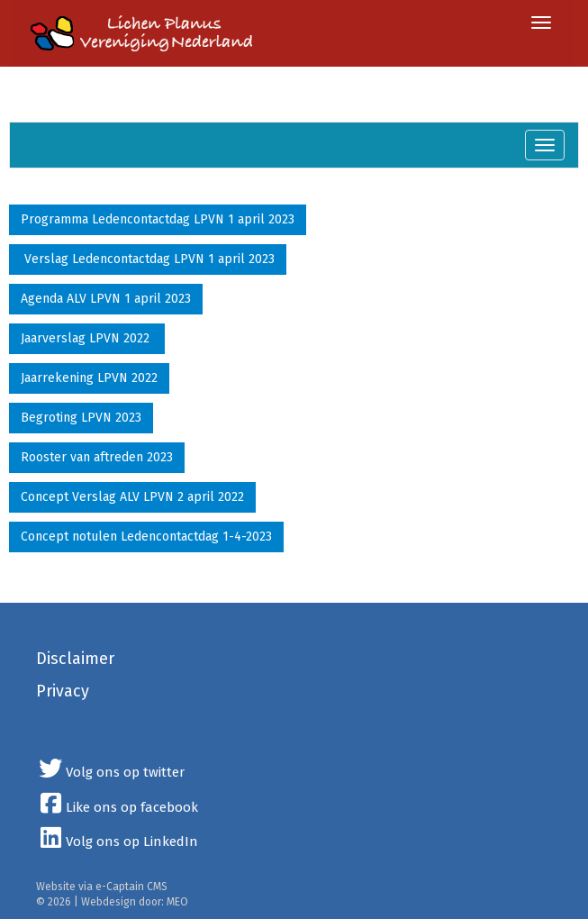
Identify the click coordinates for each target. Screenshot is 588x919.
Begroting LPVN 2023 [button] (81, 418)
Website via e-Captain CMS (102, 887)
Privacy (63, 691)
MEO (177, 902)
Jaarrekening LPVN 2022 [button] (89, 378)
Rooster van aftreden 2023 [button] (97, 457)
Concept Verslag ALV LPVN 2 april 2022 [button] (132, 497)
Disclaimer (75, 659)
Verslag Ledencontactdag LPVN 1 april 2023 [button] (148, 259)
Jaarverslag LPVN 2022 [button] (87, 338)
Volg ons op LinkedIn (117, 842)
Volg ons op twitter (110, 772)
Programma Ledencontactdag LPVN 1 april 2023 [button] (158, 219)
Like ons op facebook (117, 807)
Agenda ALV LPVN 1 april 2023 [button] (106, 299)
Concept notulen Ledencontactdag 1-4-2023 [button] (146, 537)
